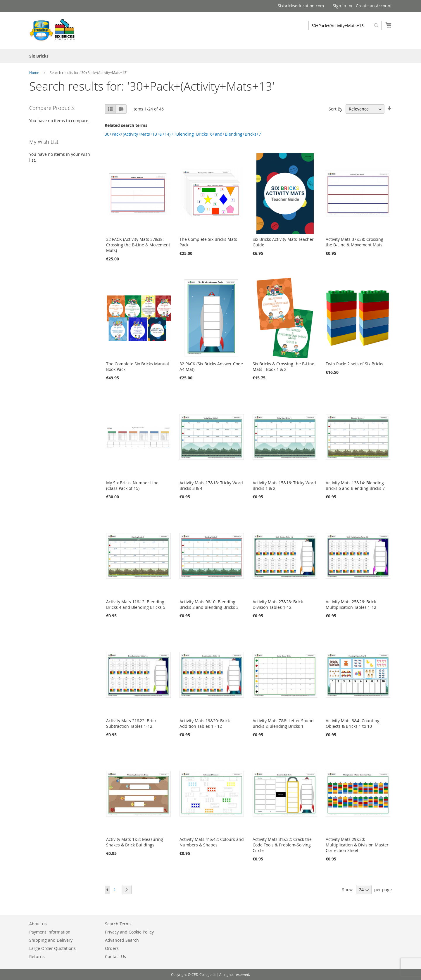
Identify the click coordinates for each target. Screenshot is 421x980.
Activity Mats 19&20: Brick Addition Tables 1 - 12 (205, 723)
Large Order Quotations (52, 948)
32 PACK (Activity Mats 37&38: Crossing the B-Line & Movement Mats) (138, 245)
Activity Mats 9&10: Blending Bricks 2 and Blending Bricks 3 (209, 604)
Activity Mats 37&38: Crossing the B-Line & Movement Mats (354, 242)
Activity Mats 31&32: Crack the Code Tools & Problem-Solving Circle (282, 845)
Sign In (339, 6)
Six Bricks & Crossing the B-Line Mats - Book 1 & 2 (283, 367)
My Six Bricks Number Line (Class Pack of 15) (132, 485)
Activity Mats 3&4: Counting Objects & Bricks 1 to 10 (353, 723)
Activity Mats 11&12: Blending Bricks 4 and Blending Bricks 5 (136, 604)
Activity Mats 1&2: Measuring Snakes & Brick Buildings (135, 842)
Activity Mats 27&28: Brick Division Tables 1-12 (278, 604)
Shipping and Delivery (51, 940)
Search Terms (118, 924)
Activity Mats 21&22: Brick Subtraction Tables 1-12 (131, 723)
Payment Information (50, 932)
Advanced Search (122, 940)
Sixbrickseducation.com (301, 6)
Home (35, 72)
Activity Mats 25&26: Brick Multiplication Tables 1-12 (351, 604)
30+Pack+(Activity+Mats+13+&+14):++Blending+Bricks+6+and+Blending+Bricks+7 (183, 134)
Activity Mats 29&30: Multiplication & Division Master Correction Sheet (357, 845)
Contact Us (115, 956)
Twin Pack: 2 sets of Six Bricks (354, 364)
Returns (37, 956)
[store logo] (53, 30)
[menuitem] (39, 56)
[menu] (210, 56)
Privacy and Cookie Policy (129, 932)
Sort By (335, 109)
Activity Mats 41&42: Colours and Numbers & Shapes (212, 842)
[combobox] (345, 25)
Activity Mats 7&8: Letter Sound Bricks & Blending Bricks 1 (283, 723)
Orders (112, 948)
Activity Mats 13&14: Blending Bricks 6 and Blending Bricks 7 (355, 485)
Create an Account (374, 6)
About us (38, 924)
